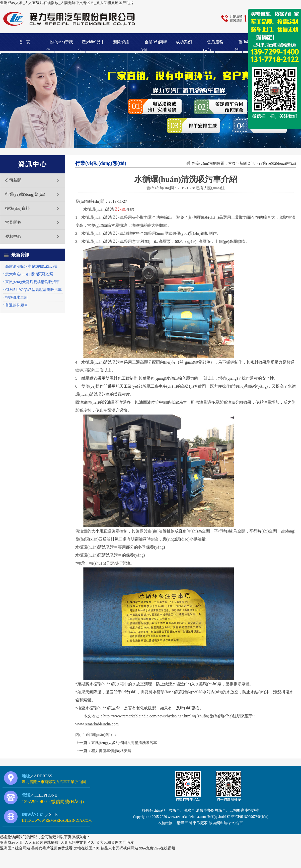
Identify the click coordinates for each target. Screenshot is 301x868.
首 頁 (25, 42)
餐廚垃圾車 (217, 810)
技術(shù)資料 (17, 208)
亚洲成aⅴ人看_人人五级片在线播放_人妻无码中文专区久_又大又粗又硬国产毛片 (67, 3)
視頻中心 (13, 236)
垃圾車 (174, 810)
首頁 (232, 163)
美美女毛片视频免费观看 (52, 848)
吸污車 (120, 209)
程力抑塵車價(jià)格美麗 (111, 751)
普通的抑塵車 (17, 305)
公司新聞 (13, 180)
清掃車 (202, 810)
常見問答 (13, 222)
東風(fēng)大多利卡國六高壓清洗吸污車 (124, 743)
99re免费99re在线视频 (157, 848)
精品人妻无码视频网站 (119, 848)
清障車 (182, 823)
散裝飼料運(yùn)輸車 (226, 823)
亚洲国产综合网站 (15, 848)
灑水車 (189, 810)
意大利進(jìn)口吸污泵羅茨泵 (29, 274)
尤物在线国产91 (87, 848)
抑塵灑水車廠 (17, 297)
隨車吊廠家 (198, 823)
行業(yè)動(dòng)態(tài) (25, 194)
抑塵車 (254, 810)
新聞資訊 (121, 42)
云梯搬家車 (239, 810)
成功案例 (184, 42)
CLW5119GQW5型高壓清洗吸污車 (33, 290)
